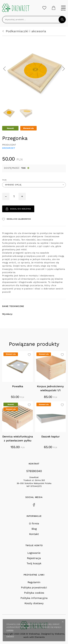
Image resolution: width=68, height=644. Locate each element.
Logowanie (34, 553)
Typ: (5, 180)
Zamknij (10, 636)
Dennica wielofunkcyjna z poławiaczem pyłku (18, 439)
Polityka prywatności (34, 587)
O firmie (34, 523)
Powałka (18, 386)
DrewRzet (9, 148)
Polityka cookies (34, 593)
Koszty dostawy (34, 603)
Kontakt (34, 534)
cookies (10, 630)
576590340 (34, 471)
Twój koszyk (34, 563)
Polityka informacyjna (34, 598)
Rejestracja (34, 558)
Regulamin (34, 582)
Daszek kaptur (51, 437)
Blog (34, 529)
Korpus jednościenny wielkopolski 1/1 (50, 388)
